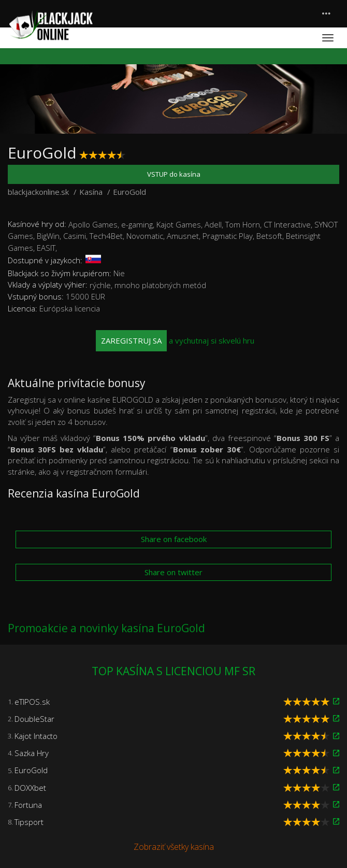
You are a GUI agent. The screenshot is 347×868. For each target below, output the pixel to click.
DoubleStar (34, 719)
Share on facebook (174, 539)
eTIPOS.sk (32, 702)
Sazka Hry (32, 753)
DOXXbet (30, 788)
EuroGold (31, 770)
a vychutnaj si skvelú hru (175, 341)
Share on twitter (173, 572)
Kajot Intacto (36, 736)
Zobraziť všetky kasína (174, 847)
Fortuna (28, 805)
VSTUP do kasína (174, 174)
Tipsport (29, 822)
